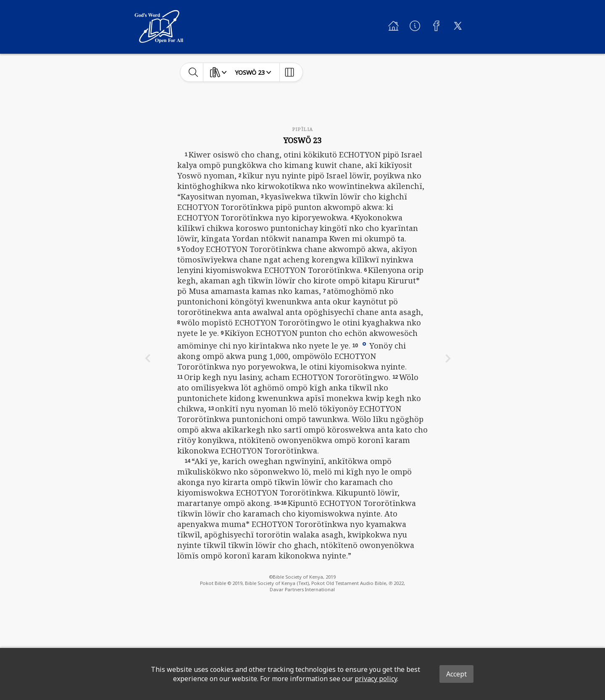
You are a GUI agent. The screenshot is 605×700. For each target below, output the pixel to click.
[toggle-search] (193, 72)
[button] (364, 343)
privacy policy (376, 679)
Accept (456, 674)
